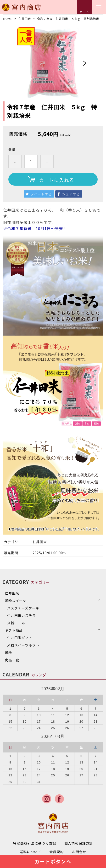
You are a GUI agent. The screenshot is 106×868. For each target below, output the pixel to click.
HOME (8, 19)
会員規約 (56, 852)
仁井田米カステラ (22, 615)
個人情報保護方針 (79, 843)
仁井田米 (25, 19)
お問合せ (79, 852)
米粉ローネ (16, 623)
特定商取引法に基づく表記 (35, 843)
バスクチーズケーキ (23, 608)
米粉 (8, 652)
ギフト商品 (14, 630)
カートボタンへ (53, 861)
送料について (30, 852)
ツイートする (41, 194)
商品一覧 (12, 660)
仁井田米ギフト (20, 638)
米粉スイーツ (15, 601)
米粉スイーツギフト (23, 645)
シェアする (71, 194)
